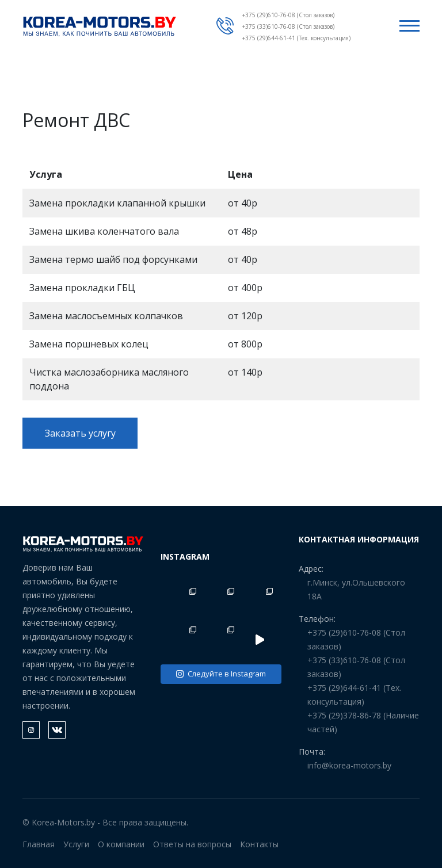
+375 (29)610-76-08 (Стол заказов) (288, 15)
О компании (121, 844)
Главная (39, 844)
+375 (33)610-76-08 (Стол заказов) (288, 26)
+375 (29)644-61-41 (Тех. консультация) (296, 38)
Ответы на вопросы (192, 844)
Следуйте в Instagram (221, 674)
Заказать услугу (80, 433)
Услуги (76, 844)
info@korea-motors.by (349, 765)
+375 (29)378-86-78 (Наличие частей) (363, 722)
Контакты (259, 844)
